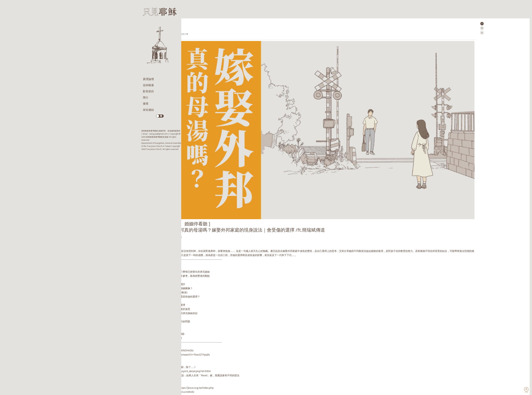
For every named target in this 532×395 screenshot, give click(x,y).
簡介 (146, 97)
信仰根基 (148, 85)
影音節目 (148, 91)
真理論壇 (148, 79)
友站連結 (148, 110)
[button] (482, 23)
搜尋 (146, 104)
